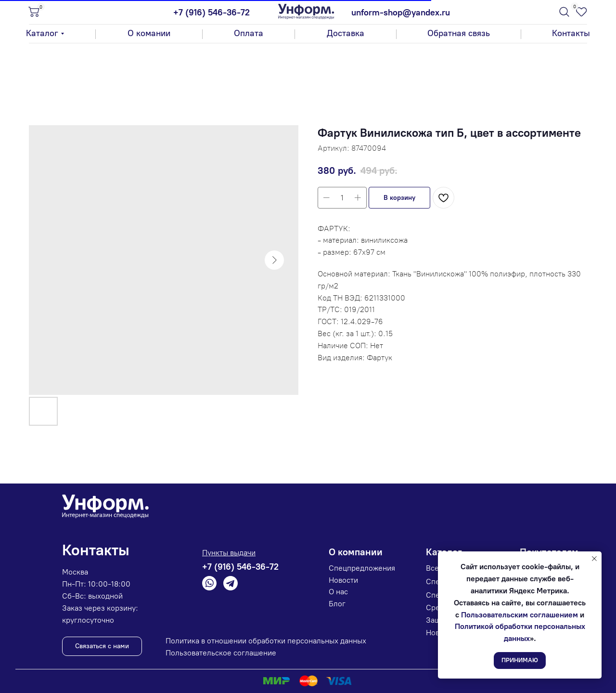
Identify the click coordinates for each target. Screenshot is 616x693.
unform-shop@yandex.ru (401, 13)
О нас (338, 592)
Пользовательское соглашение (221, 653)
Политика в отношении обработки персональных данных (266, 641)
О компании (356, 552)
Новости (343, 580)
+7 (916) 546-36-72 (212, 13)
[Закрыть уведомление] (594, 559)
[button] (459, 34)
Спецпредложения (362, 568)
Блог (337, 604)
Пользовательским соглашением (520, 615)
